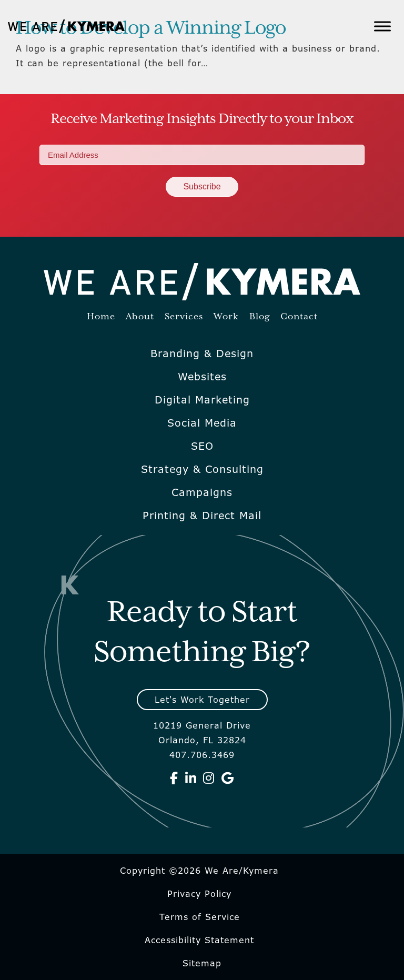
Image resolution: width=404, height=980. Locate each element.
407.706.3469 (202, 755)
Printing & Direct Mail (202, 516)
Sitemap (202, 963)
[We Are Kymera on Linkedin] (191, 778)
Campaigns (202, 492)
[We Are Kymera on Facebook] (174, 778)
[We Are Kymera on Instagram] (209, 778)
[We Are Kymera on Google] (228, 778)
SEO (202, 446)
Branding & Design (202, 353)
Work (226, 317)
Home (101, 317)
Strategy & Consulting (202, 469)
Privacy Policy (199, 894)
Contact (299, 317)
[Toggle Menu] (382, 26)
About (140, 317)
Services (184, 317)
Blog (260, 317)
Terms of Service (200, 917)
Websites (202, 377)
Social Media (202, 423)
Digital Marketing (202, 400)
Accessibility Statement (199, 940)
